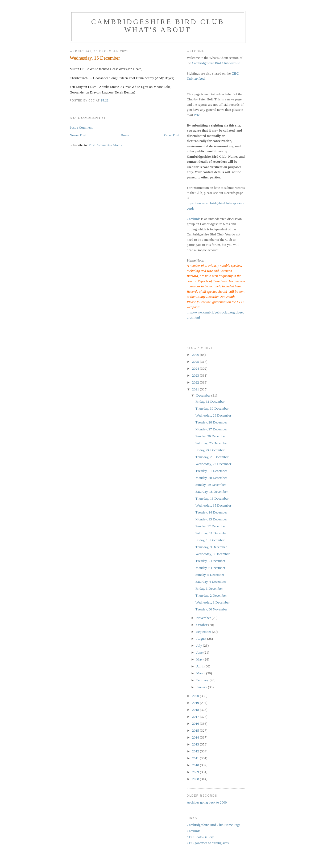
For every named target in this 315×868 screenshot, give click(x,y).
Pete (197, 115)
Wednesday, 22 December (213, 464)
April (200, 666)
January (202, 687)
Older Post (171, 135)
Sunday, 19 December (210, 485)
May (200, 659)
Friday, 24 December (210, 450)
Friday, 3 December (209, 588)
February (203, 680)
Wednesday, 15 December (213, 505)
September (204, 632)
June (200, 652)
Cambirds (194, 219)
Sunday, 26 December (210, 436)
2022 (196, 382)
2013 (196, 744)
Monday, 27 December (211, 429)
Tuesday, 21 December (211, 471)
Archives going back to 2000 (207, 802)
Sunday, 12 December (210, 526)
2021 (196, 389)
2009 (196, 772)
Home (125, 135)
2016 (196, 724)
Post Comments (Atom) (105, 145)
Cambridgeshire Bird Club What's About (158, 26)
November (204, 618)
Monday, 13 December (211, 519)
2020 (196, 696)
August (202, 639)
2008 (196, 779)
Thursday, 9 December (211, 547)
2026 (196, 355)
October (202, 625)
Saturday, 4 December (211, 582)
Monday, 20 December (211, 478)
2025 (196, 362)
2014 (196, 737)
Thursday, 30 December (212, 408)
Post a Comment (81, 127)
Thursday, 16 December (212, 498)
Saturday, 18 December (212, 492)
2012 (196, 751)
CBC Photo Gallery (200, 837)
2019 (196, 703)
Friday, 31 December (210, 402)
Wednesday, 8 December (212, 554)
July (200, 645)
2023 (196, 375)
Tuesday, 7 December (210, 561)
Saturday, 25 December (212, 443)
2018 (196, 710)
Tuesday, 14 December (211, 512)
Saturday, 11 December (211, 533)
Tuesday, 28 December (211, 422)
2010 (196, 765)
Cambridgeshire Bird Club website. (216, 63)
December (204, 395)
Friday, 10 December (210, 540)
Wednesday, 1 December (212, 602)
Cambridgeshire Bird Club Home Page (214, 825)
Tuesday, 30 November (211, 609)
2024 (196, 368)
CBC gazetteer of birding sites (208, 843)
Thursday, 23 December (212, 457)
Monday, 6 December (210, 568)
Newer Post (78, 135)
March (201, 673)
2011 (196, 758)
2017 (196, 717)
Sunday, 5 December (210, 575)
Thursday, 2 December (211, 595)
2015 (196, 730)
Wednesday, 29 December (213, 415)
